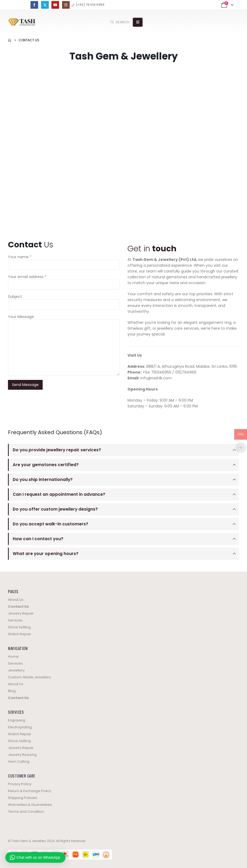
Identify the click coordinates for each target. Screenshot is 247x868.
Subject (15, 297)
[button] (120, 22)
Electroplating (20, 727)
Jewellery (16, 670)
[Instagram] (66, 5)
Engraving (17, 720)
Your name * (20, 257)
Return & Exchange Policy (30, 791)
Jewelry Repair (21, 613)
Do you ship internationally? (43, 480)
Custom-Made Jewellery (29, 677)
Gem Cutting (19, 762)
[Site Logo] (22, 22)
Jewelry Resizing (22, 755)
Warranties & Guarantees (30, 805)
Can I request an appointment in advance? (59, 494)
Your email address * (27, 277)
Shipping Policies (23, 798)
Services (15, 620)
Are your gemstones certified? (46, 465)
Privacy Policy (20, 784)
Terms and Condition (26, 812)
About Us (16, 600)
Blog (12, 691)
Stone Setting (19, 627)
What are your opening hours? (46, 554)
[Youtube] (55, 5)
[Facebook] (34, 5)
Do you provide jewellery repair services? (57, 450)
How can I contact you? (38, 539)
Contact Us (18, 606)
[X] (45, 5)
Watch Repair (20, 634)
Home (13, 656)
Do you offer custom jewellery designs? (55, 509)
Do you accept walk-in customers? (50, 524)
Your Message (21, 317)
